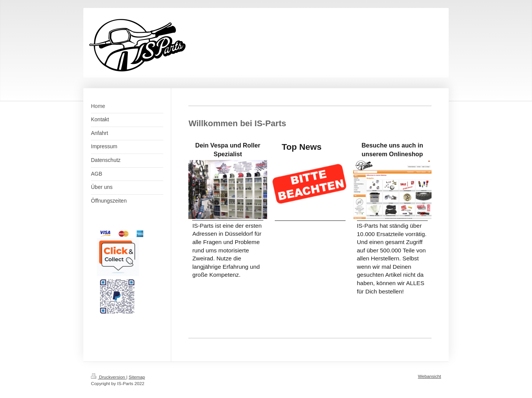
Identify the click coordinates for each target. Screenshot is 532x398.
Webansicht (429, 376)
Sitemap (137, 377)
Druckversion (109, 377)
